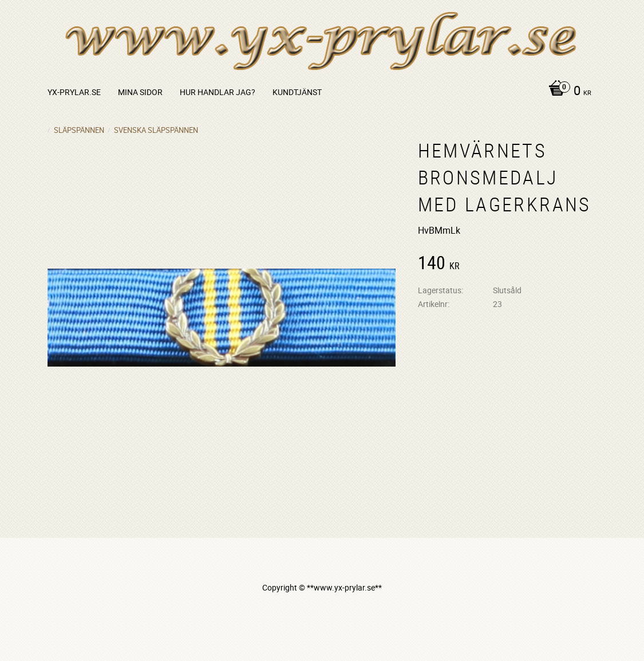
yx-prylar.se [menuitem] (74, 92)
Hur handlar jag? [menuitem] (218, 92)
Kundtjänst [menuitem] (297, 92)
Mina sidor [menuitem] (140, 92)
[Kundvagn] (567, 92)
